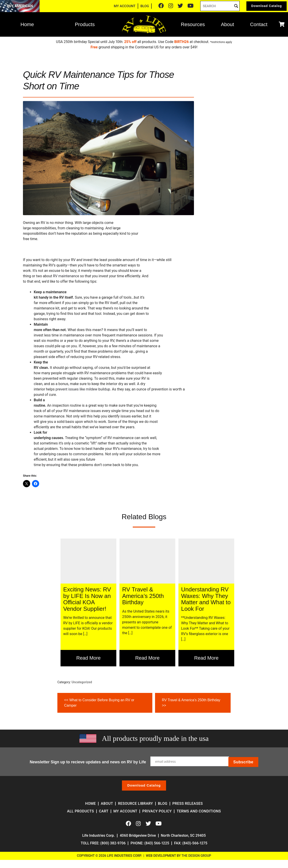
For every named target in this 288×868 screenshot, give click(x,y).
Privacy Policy (157, 811)
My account (125, 811)
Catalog (264, 7)
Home (27, 26)
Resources (193, 26)
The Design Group (196, 856)
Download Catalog (144, 785)
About (228, 26)
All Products (81, 811)
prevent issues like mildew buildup (83, 389)
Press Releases (188, 804)
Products (85, 26)
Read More (89, 658)
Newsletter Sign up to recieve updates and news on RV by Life (88, 762)
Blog (163, 804)
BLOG (139, 7)
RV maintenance (66, 276)
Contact (259, 26)
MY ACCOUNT (119, 7)
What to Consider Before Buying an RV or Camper (100, 702)
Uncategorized (82, 682)
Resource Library (135, 804)
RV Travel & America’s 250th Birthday (192, 702)
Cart (104, 811)
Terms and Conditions (199, 811)
